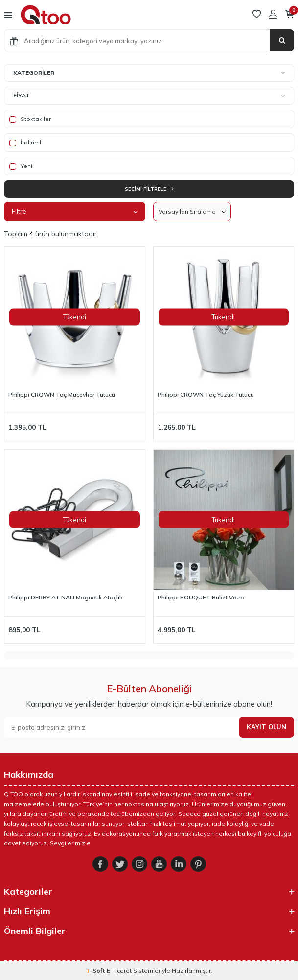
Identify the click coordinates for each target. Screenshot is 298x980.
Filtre (75, 211)
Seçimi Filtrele (149, 189)
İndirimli (26, 143)
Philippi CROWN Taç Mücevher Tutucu (62, 394)
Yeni (21, 166)
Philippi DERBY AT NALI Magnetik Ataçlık (65, 597)
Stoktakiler (30, 119)
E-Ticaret (119, 970)
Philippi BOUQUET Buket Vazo (201, 597)
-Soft (96, 970)
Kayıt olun (266, 727)
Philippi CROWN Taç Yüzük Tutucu (206, 394)
